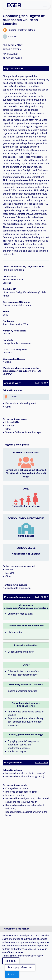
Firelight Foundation (13, 270)
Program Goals (12, 58)
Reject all (11, 961)
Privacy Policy (35, 956)
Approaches (10, 54)
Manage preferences (20, 967)
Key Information (13, 45)
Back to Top (41, 383)
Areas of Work (12, 49)
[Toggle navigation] (45, 5)
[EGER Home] (14, 5)
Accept (12, 974)
